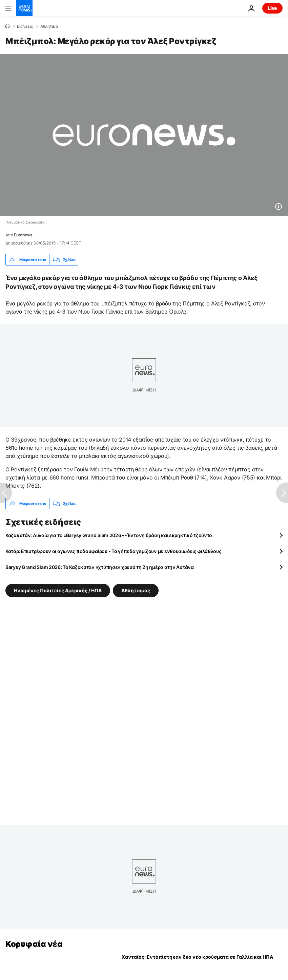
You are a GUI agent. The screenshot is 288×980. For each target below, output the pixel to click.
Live (272, 8)
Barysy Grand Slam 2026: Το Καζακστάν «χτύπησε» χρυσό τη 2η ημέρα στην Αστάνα (100, 567)
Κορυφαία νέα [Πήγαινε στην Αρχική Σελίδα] (34, 944)
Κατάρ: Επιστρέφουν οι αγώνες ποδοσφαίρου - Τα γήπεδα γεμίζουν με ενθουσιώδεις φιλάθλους (114, 551)
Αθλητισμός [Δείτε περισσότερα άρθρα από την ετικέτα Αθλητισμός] (136, 590)
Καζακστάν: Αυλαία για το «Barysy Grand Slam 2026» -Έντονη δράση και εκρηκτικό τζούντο (109, 535)
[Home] (7, 26)
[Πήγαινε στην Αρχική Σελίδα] (24, 8)
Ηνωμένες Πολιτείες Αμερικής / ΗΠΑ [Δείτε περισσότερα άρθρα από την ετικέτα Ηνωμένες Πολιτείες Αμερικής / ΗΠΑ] (58, 590)
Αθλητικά (49, 26)
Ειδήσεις (25, 26)
